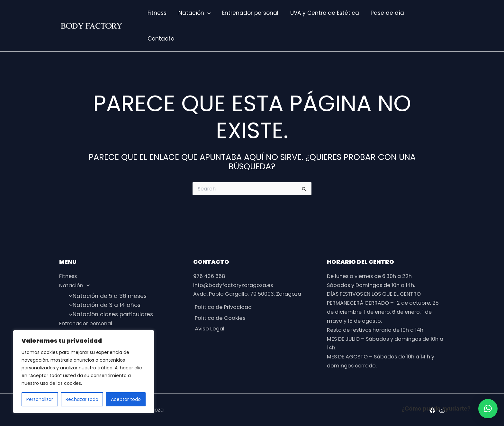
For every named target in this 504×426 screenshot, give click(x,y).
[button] (488, 409)
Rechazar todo (82, 399)
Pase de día (384, 13)
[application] (206, 13)
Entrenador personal (248, 13)
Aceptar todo (126, 399)
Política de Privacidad (224, 307)
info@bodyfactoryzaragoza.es (235, 285)
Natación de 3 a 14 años (103, 304)
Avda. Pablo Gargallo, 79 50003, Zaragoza (251, 294)
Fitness (157, 13)
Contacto (161, 39)
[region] (84, 372)
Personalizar (40, 399)
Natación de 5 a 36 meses (106, 295)
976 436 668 (211, 275)
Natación (193, 13)
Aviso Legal (209, 330)
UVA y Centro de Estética (322, 13)
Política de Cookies (220, 319)
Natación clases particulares (109, 313)
